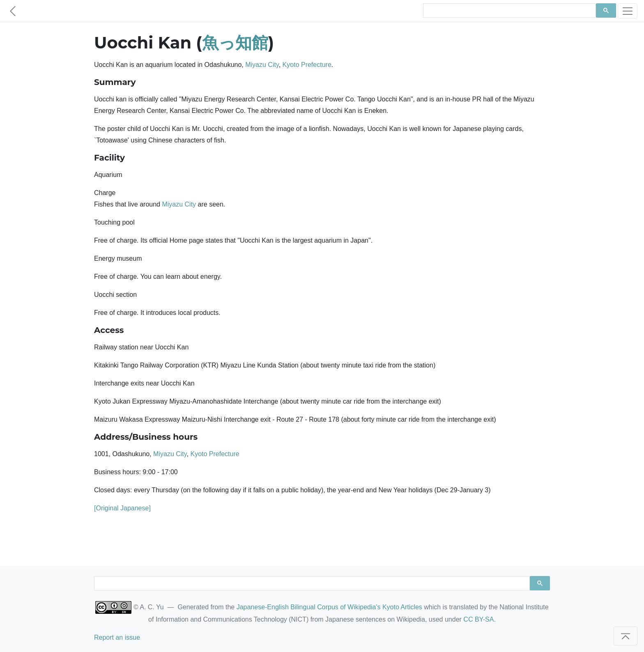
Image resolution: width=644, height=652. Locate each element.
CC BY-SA (478, 619)
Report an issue (117, 637)
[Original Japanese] (122, 508)
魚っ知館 (235, 42)
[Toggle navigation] (628, 11)
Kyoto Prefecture (307, 65)
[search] (509, 11)
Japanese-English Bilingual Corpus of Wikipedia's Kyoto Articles (329, 607)
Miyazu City (262, 65)
